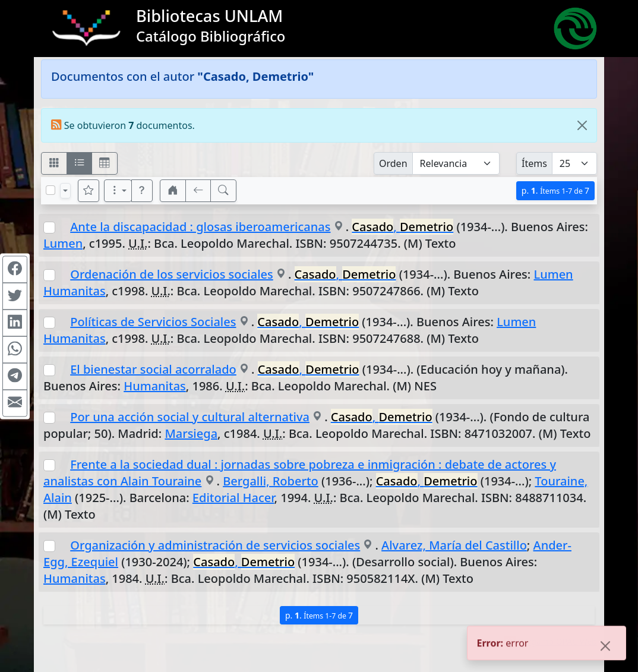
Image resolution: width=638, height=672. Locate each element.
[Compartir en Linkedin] (15, 323)
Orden (393, 163)
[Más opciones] (118, 191)
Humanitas (155, 386)
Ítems (534, 163)
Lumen (63, 243)
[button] (142, 191)
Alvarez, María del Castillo (454, 545)
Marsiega (191, 433)
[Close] (582, 125)
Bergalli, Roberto (271, 481)
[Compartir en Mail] (15, 403)
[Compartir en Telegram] (15, 376)
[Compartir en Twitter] (15, 296)
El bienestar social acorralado (153, 369)
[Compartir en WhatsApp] (15, 349)
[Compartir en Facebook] (15, 269)
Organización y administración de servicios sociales (215, 545)
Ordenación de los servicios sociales (172, 274)
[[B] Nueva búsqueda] (223, 191)
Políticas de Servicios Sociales (153, 322)
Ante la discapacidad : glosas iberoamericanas (200, 227)
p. (555, 190)
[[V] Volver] (198, 191)
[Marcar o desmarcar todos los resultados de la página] (50, 190)
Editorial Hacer (233, 498)
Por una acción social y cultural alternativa (190, 417)
